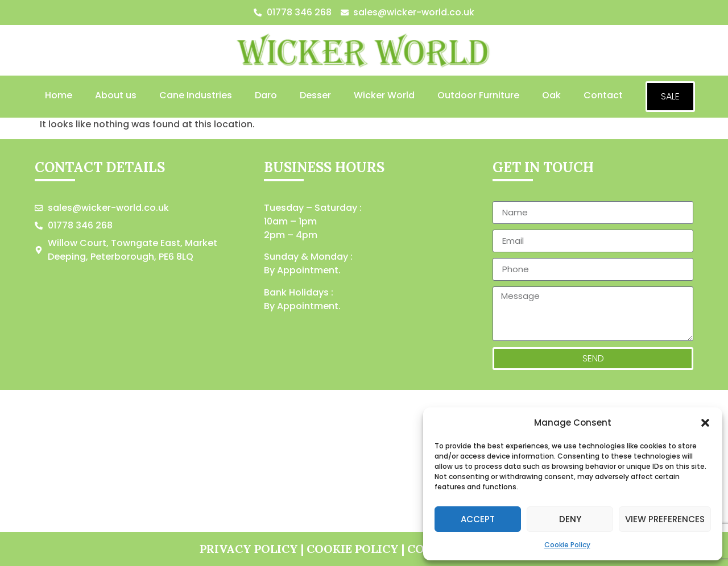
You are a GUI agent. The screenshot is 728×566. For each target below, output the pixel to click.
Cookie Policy (567, 545)
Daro (266, 95)
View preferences (665, 519)
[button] (705, 423)
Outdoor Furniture (478, 95)
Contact (603, 95)
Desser (315, 95)
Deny (570, 519)
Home (59, 95)
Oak (551, 95)
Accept (478, 519)
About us (116, 95)
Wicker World (384, 95)
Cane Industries (196, 95)
